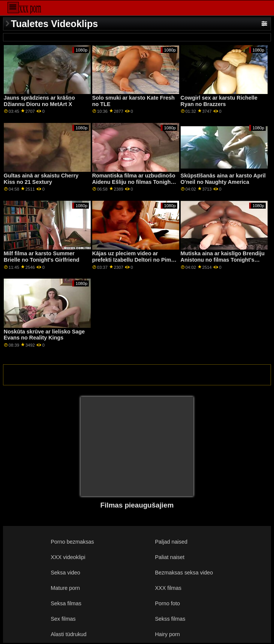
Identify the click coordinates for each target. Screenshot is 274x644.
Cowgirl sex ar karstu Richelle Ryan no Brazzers (219, 101)
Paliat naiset (170, 557)
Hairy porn (167, 634)
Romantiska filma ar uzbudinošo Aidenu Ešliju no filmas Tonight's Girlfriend (135, 182)
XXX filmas (168, 588)
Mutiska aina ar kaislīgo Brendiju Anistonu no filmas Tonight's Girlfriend (223, 260)
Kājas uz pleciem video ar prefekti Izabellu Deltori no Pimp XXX (133, 260)
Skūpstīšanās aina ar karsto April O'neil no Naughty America (223, 179)
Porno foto (167, 603)
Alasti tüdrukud (69, 634)
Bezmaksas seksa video (184, 573)
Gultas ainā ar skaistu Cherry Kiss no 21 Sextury (41, 179)
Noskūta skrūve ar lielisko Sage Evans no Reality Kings (44, 335)
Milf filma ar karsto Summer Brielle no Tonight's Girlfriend (42, 257)
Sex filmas (63, 619)
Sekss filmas (170, 619)
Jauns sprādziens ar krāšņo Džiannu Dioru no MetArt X (39, 101)
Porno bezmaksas (72, 542)
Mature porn (65, 588)
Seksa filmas (66, 603)
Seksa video (65, 573)
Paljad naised (171, 542)
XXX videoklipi (68, 557)
